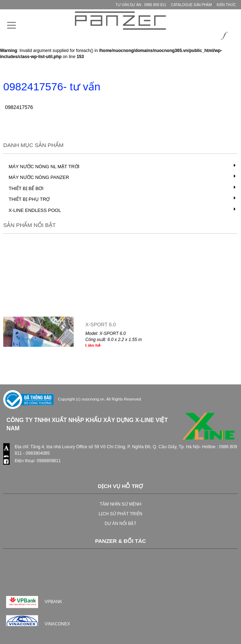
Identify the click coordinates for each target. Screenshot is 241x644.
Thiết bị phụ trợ (29, 199)
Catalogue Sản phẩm (191, 5)
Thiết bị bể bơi (26, 188)
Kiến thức (226, 5)
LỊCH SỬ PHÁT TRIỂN (121, 514)
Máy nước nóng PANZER (39, 177)
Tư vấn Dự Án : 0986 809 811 (141, 5)
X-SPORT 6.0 (101, 328)
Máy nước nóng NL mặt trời (44, 167)
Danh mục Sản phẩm (33, 145)
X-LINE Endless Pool (35, 210)
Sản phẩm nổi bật (29, 225)
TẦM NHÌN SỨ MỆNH (121, 504)
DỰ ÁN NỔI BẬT (120, 524)
